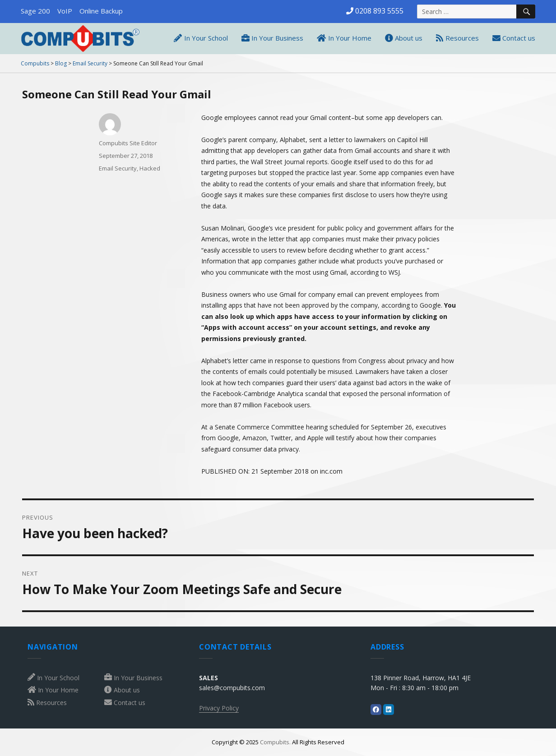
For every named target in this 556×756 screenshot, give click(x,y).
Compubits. (275, 742)
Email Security (118, 168)
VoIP (65, 11)
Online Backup (101, 11)
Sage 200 (35, 11)
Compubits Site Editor (128, 143)
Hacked (150, 168)
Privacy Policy (219, 708)
